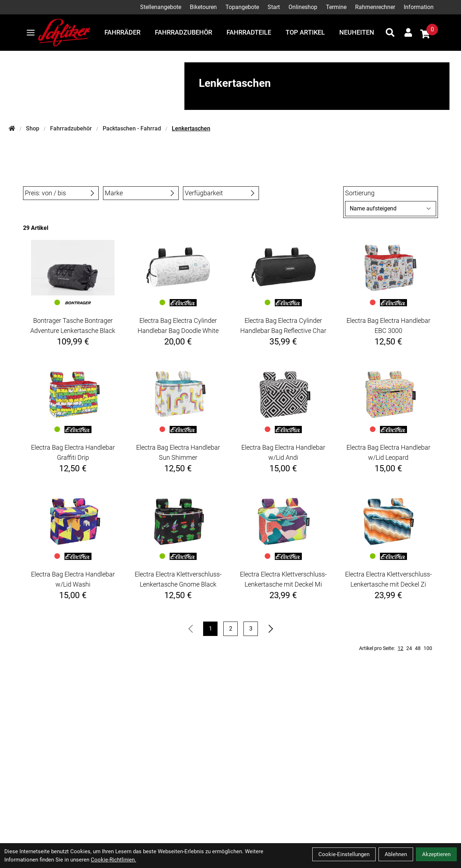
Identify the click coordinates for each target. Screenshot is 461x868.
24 (409, 648)
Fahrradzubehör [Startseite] (71, 128)
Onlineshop (303, 7)
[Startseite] (12, 129)
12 (400, 648)
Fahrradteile (249, 32)
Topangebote (242, 7)
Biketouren (203, 7)
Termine (336, 7)
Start (274, 7)
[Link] (31, 33)
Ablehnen (396, 854)
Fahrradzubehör (183, 32)
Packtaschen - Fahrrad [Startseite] (132, 128)
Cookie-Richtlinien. (113, 860)
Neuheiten (357, 32)
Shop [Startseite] (33, 128)
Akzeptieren (436, 854)
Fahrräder (122, 32)
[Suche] (390, 32)
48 (418, 648)
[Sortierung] (391, 209)
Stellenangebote (161, 7)
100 (428, 648)
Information (419, 7)
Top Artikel (305, 32)
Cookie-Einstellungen (344, 854)
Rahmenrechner (375, 7)
